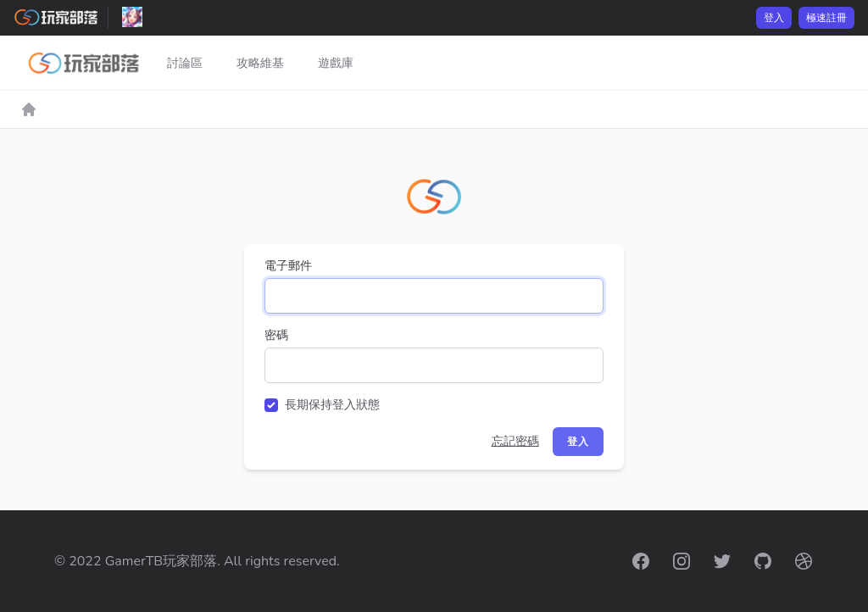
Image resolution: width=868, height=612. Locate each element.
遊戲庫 (336, 63)
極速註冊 (826, 18)
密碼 (276, 335)
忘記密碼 (515, 441)
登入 (774, 18)
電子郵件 (288, 266)
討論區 (185, 63)
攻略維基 (260, 63)
